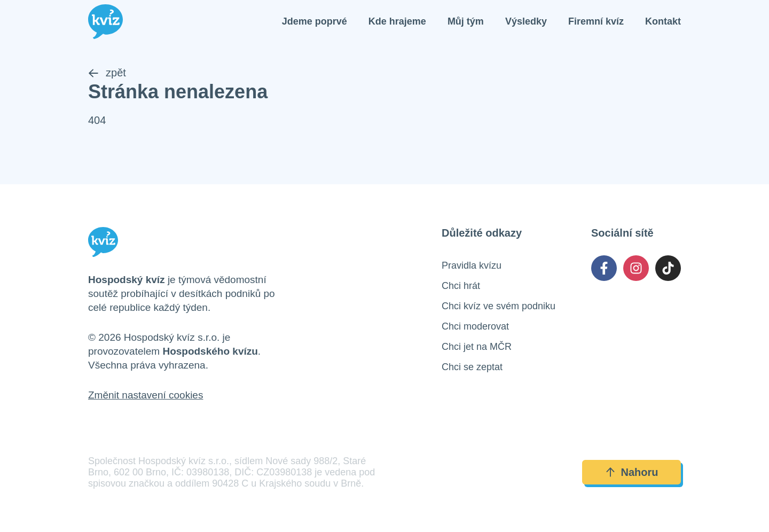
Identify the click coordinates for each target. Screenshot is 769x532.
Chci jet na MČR (477, 347)
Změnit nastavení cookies (146, 395)
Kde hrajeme (397, 21)
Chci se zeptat (472, 367)
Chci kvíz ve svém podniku (499, 306)
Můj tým (466, 21)
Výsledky (526, 21)
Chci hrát (461, 286)
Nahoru (632, 472)
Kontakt (663, 21)
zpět (107, 73)
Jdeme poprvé (315, 21)
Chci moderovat (475, 326)
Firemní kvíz (596, 21)
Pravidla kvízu (472, 265)
